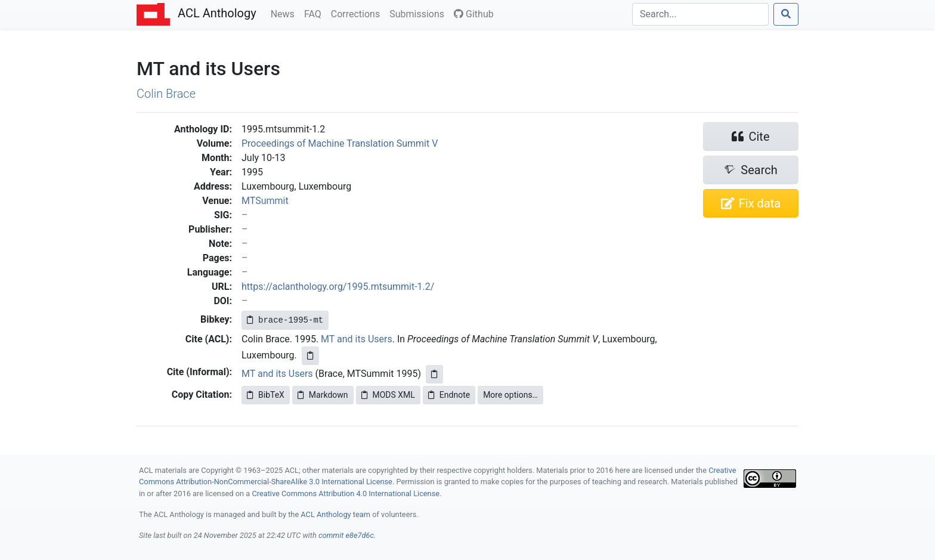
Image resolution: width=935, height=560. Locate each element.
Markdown (323, 395)
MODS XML (388, 395)
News (285, 13)
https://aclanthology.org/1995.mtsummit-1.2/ (338, 287)
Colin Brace (166, 94)
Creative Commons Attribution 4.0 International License (346, 494)
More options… (510, 395)
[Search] (700, 14)
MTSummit (265, 201)
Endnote (449, 395)
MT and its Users (357, 339)
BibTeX (266, 395)
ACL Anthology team (335, 514)
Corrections (358, 13)
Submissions (419, 13)
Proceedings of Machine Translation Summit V (340, 143)
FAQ (315, 13)
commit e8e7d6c (346, 535)
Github (474, 14)
